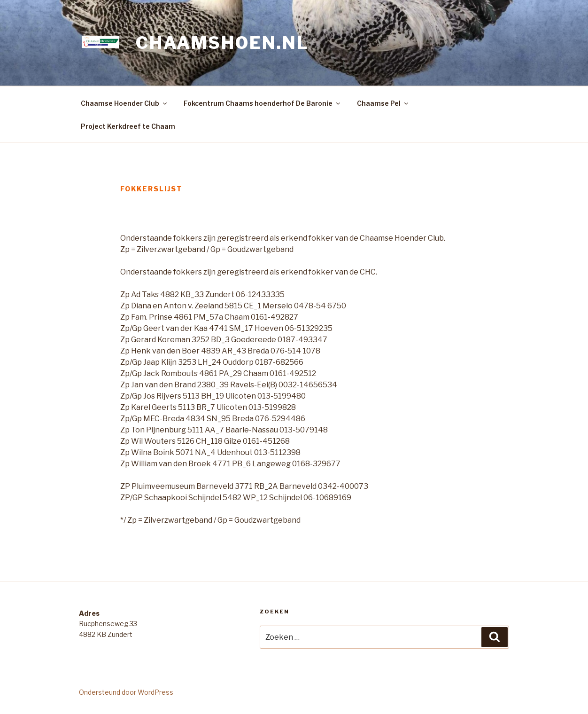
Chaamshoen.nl (222, 43)
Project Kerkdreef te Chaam (128, 126)
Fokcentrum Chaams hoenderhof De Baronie (263, 103)
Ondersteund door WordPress (126, 692)
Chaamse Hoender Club (124, 103)
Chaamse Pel (383, 103)
